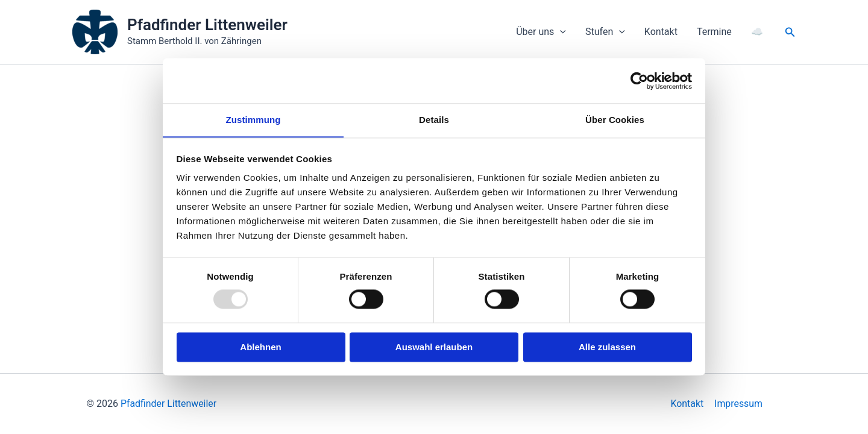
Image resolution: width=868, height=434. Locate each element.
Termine (714, 32)
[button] (790, 32)
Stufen (605, 32)
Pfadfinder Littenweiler (207, 25)
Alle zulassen (607, 348)
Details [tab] (434, 120)
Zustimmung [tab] (253, 120)
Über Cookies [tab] (615, 120)
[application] (560, 32)
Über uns (541, 32)
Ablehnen (260, 348)
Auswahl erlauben (434, 348)
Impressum (738, 404)
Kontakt (661, 32)
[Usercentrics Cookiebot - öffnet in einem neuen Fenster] (639, 80)
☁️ (757, 32)
